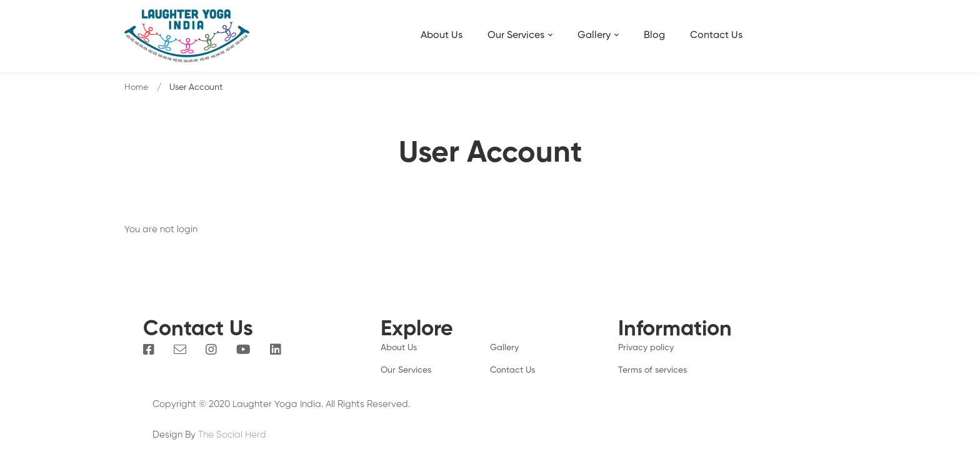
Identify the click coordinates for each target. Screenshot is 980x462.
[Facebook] (149, 350)
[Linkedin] (276, 350)
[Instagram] (211, 350)
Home (136, 87)
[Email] (180, 350)
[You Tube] (243, 350)
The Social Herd (232, 435)
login (187, 229)
